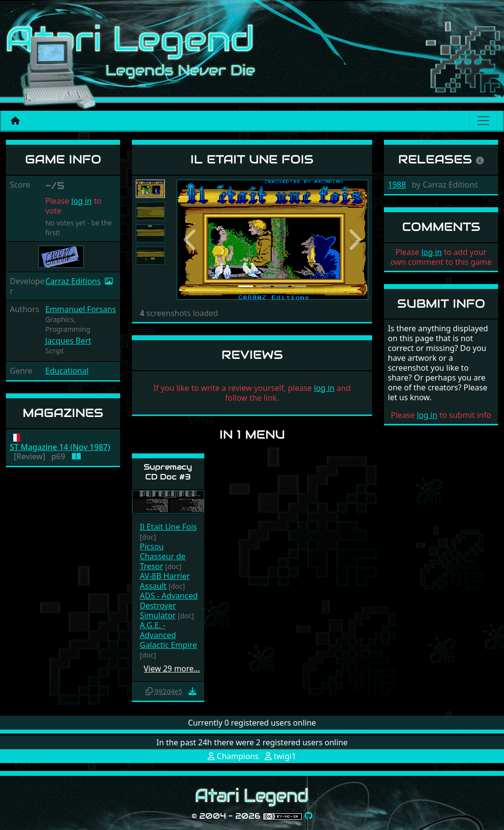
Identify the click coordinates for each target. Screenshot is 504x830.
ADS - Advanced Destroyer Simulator (169, 606)
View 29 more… (172, 669)
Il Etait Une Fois (168, 527)
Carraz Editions (73, 281)
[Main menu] (483, 121)
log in (82, 201)
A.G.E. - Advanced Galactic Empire (168, 635)
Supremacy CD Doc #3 (168, 472)
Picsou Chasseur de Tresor (163, 556)
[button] (191, 240)
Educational (67, 371)
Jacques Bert (68, 341)
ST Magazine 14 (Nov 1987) (60, 447)
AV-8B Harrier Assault (165, 581)
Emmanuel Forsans (81, 309)
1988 (397, 185)
